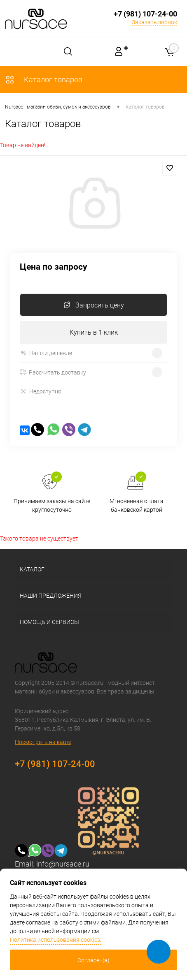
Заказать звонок (154, 22)
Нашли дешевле (46, 353)
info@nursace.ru (63, 864)
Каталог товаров (44, 80)
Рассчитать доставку (53, 372)
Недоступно (41, 392)
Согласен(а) (93, 960)
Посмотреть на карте (43, 742)
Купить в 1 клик (94, 332)
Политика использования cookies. (56, 940)
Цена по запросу (54, 267)
